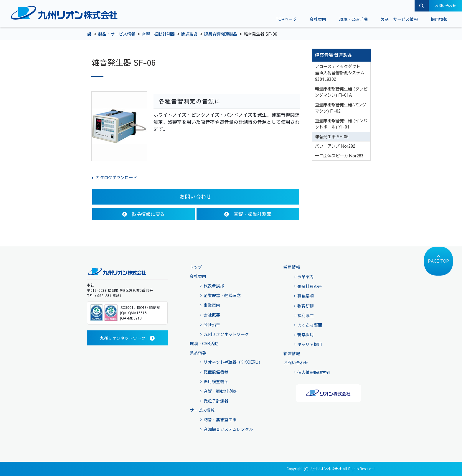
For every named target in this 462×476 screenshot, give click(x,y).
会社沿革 (212, 325)
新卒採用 (306, 335)
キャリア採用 (310, 344)
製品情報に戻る (148, 214)
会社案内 (318, 19)
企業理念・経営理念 (222, 295)
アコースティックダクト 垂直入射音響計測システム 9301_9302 (340, 73)
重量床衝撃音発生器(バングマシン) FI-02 (341, 108)
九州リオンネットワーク (226, 334)
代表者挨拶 (214, 286)
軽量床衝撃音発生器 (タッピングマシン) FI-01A (341, 92)
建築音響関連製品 (221, 34)
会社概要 (212, 315)
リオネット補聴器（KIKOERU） (233, 362)
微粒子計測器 (216, 401)
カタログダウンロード (116, 177)
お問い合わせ (445, 6)
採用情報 (439, 19)
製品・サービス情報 (399, 19)
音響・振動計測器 (158, 34)
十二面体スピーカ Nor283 (339, 156)
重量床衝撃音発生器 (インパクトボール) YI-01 (341, 124)
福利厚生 (306, 315)
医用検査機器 (216, 381)
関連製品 (189, 34)
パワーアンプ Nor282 (335, 146)
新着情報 (292, 353)
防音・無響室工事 (220, 419)
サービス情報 (202, 410)
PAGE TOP (439, 260)
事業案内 (212, 305)
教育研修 (306, 306)
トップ (196, 267)
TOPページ (286, 19)
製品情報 (198, 353)
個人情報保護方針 (314, 372)
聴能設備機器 (216, 372)
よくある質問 (310, 325)
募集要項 (306, 296)
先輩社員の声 (310, 286)
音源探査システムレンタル (228, 429)
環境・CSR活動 (353, 19)
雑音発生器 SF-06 (332, 136)
